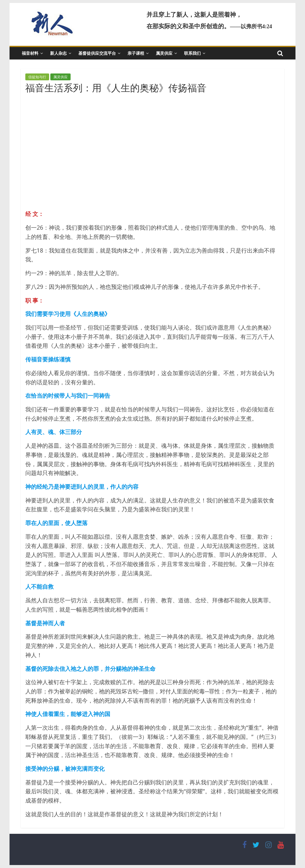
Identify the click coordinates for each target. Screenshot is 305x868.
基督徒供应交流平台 (97, 53)
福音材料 (30, 53)
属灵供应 (164, 53)
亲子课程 (136, 53)
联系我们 (192, 53)
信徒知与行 (37, 77)
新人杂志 (58, 53)
